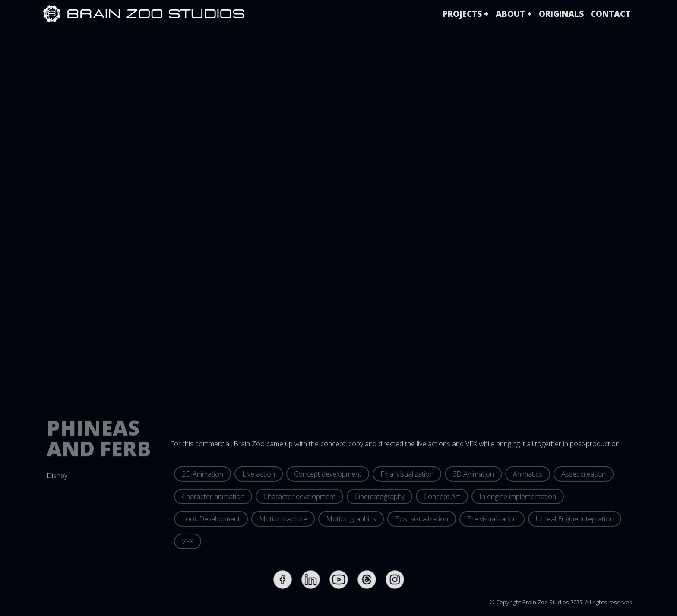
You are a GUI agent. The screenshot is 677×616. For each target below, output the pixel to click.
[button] (466, 14)
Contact (611, 14)
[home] (52, 14)
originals (561, 14)
